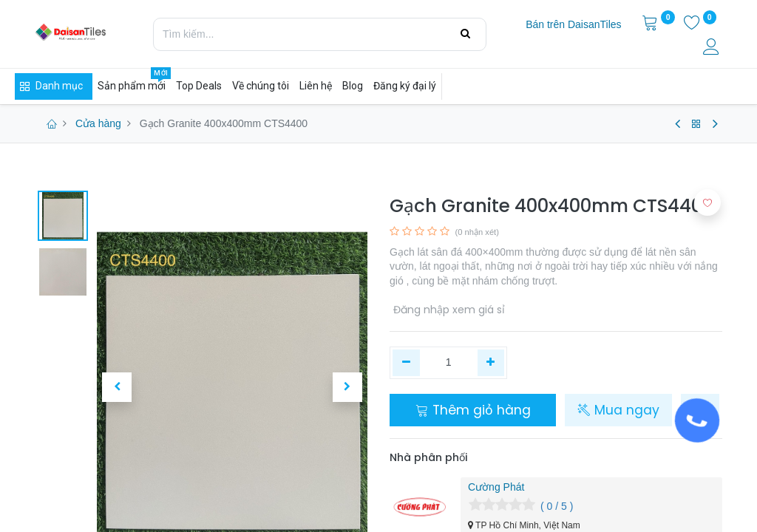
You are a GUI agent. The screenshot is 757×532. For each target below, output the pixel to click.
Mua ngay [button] (618, 410)
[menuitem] (573, 25)
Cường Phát (496, 487)
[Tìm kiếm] (465, 34)
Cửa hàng (98, 123)
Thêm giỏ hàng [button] (473, 410)
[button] (117, 387)
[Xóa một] (406, 363)
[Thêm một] (491, 363)
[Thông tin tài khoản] (713, 49)
